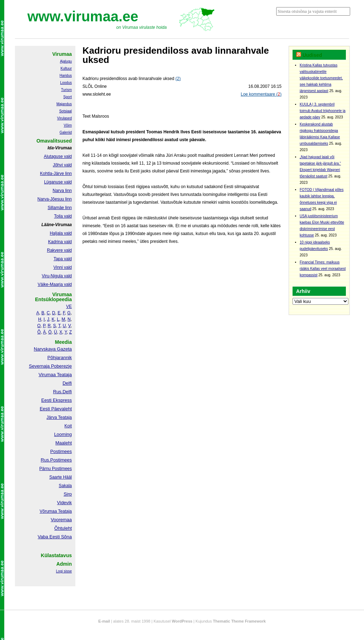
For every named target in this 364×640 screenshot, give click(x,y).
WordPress (182, 621)
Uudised (312, 55)
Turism (66, 90)
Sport (68, 97)
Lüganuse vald (58, 182)
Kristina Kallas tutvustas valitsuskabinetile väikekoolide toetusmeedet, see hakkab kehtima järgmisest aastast (321, 78)
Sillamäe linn (60, 208)
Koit (68, 426)
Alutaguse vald (58, 156)
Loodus (66, 83)
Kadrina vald (60, 242)
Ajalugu (66, 61)
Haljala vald (61, 233)
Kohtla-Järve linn (56, 174)
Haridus (66, 76)
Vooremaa (61, 520)
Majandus (64, 104)
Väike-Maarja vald (55, 284)
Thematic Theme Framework (239, 621)
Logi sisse (64, 571)
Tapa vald (63, 259)
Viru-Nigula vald (57, 276)
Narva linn (62, 191)
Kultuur (66, 68)
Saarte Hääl (61, 477)
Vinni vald (63, 267)
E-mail (104, 621)
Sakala (65, 486)
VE (69, 306)
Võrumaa (48, 511)
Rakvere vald (59, 250)
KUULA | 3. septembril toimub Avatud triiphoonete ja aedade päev (323, 111)
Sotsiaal (65, 111)
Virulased (64, 118)
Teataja (64, 511)
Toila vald (63, 216)
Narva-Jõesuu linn (55, 199)
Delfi (67, 383)
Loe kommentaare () (261, 94)
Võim (68, 125)
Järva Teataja (59, 417)
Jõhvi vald (62, 165)
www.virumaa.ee (83, 16)
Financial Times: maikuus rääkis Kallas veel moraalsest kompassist (323, 269)
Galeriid (66, 132)
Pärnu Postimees (56, 469)
